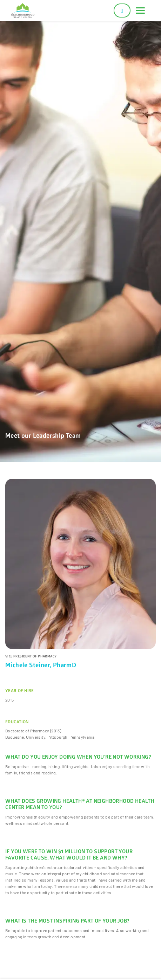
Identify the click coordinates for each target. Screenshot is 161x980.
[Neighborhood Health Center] (23, 11)
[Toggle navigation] (140, 11)
